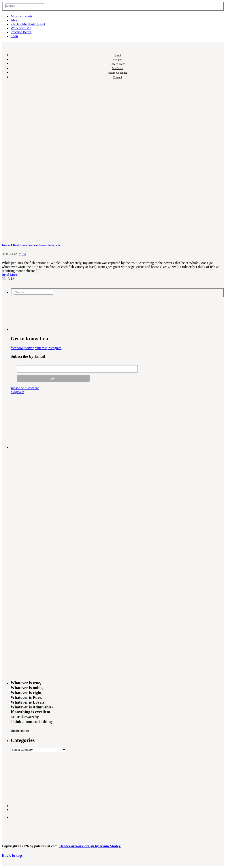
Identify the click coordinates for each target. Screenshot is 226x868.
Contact (118, 77)
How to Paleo (117, 64)
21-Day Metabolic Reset (28, 24)
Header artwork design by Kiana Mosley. (90, 846)
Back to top (12, 855)
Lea (24, 254)
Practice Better (21, 32)
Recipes (117, 59)
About (15, 20)
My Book (117, 68)
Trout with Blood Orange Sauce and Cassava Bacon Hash (31, 245)
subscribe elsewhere (25, 388)
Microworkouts (22, 16)
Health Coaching (117, 73)
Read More (10, 275)
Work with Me (21, 28)
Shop (14, 36)
